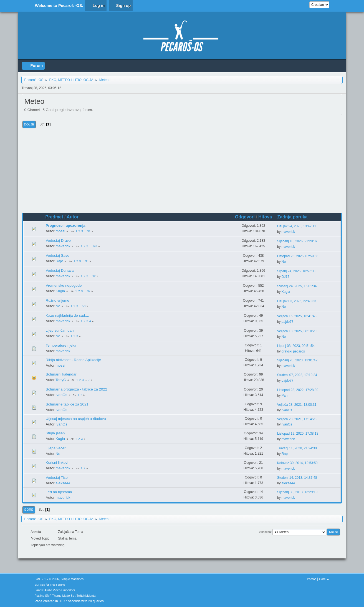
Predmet (54, 217)
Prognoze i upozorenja (66, 226)
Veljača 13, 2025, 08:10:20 (297, 331)
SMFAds (40, 585)
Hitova (265, 217)
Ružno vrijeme (58, 300)
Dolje (29, 124)
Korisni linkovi (57, 463)
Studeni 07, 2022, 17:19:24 (297, 375)
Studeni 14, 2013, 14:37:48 (297, 478)
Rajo (59, 261)
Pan (285, 396)
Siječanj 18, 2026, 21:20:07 (297, 241)
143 (95, 246)
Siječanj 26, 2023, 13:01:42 (297, 360)
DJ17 (285, 277)
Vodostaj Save (58, 255)
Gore (29, 510)
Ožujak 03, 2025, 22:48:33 (297, 301)
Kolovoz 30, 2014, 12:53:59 (297, 463)
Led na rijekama (59, 492)
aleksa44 (63, 483)
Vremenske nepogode (64, 285)
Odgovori (245, 217)
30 (87, 261)
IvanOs (61, 395)
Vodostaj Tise (57, 478)
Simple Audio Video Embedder (55, 590)
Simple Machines (72, 579)
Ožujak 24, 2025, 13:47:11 (297, 226)
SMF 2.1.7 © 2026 (47, 579)
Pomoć (312, 579)
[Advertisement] (182, 171)
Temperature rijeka (61, 345)
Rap (285, 454)
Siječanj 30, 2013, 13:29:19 (297, 492)
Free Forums (58, 585)
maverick (288, 232)
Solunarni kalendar (61, 374)
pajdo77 (288, 322)
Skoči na (265, 532)
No (284, 262)
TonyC (61, 380)
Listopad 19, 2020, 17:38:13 (298, 434)
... (86, 231)
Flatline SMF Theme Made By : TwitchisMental (65, 596)
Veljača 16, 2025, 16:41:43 (297, 316)
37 (89, 291)
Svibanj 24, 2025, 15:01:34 (297, 286)
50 (84, 306)
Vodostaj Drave (58, 240)
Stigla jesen (55, 433)
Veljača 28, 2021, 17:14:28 (297, 419)
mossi (60, 231)
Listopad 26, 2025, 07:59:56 (298, 256)
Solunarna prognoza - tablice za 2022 (77, 389)
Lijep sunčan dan (60, 330)
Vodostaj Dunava (60, 270)
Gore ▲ (324, 579)
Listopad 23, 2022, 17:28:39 (298, 390)
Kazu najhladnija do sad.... (67, 315)
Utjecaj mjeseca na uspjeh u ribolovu (76, 419)
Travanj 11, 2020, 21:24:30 (297, 448)
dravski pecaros (293, 351)
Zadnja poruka (295, 217)
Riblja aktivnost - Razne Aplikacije (73, 360)
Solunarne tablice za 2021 (67, 404)
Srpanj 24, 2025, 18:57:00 (296, 271)
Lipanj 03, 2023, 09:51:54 (296, 346)
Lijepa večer (56, 448)
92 (94, 276)
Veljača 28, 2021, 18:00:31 (297, 405)
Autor (73, 217)
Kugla (60, 291)
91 (89, 231)
